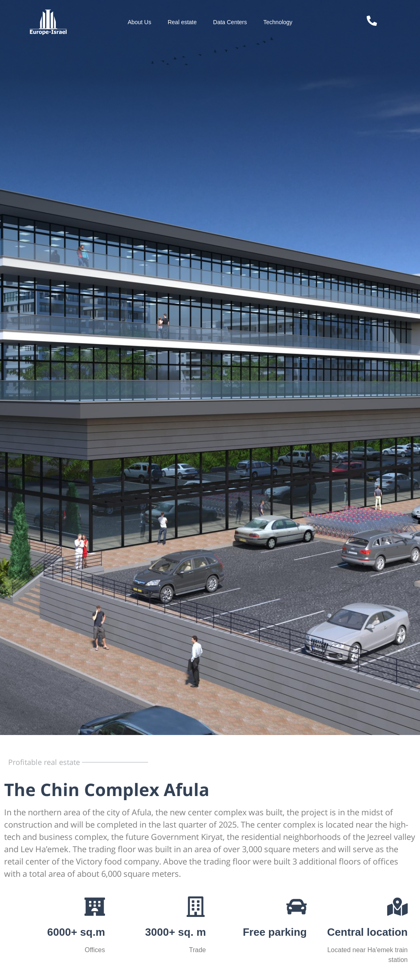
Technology (278, 22)
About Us (139, 22)
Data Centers (230, 22)
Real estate (182, 22)
